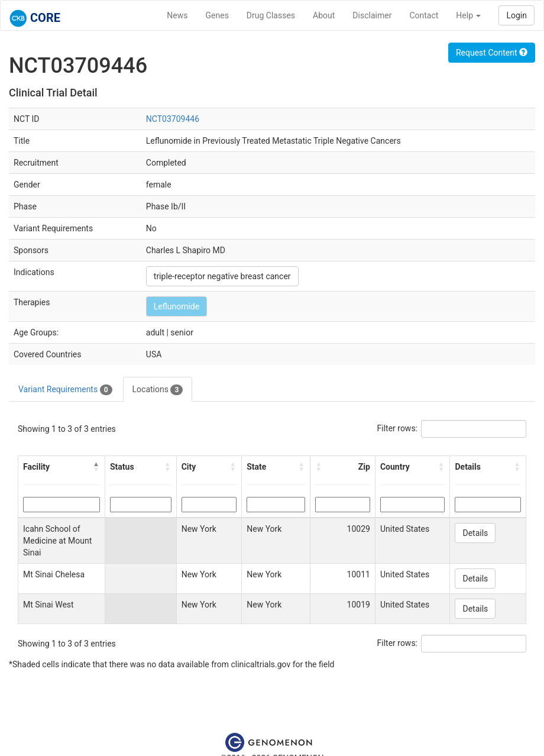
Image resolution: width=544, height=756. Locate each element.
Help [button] (468, 15)
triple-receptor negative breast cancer (222, 276)
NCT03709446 (173, 119)
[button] (96, 467)
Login (517, 15)
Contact (424, 15)
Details (475, 533)
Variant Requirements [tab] (65, 390)
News (177, 15)
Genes (217, 15)
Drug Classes (271, 15)
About (324, 15)
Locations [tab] (158, 390)
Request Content (492, 53)
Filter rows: (398, 428)
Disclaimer (372, 15)
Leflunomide (177, 306)
